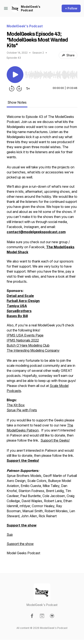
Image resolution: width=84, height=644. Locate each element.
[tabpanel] (42, 337)
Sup (10, 534)
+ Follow (71, 8)
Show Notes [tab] (17, 102)
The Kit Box (16, 405)
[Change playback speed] (28, 88)
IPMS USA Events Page (25, 335)
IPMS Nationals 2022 (23, 340)
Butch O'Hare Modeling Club (28, 345)
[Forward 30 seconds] (19, 88)
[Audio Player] (51, 74)
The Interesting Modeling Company (33, 350)
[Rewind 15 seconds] (12, 88)
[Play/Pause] (15, 75)
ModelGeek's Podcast (31, 9)
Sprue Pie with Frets (22, 410)
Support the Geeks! (55, 440)
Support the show (20, 544)
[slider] (51, 75)
